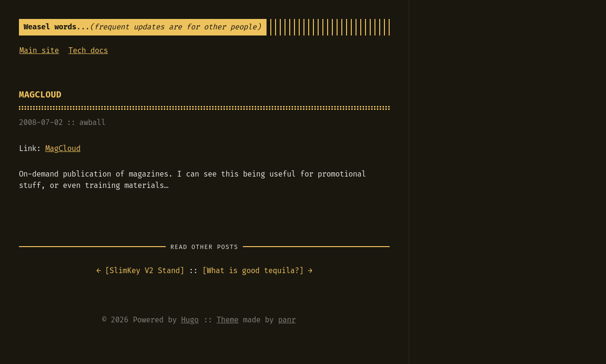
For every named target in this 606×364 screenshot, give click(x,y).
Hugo (190, 320)
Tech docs (89, 50)
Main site (39, 50)
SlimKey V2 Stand (144, 271)
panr (287, 320)
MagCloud (40, 95)
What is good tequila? (253, 271)
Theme (227, 320)
